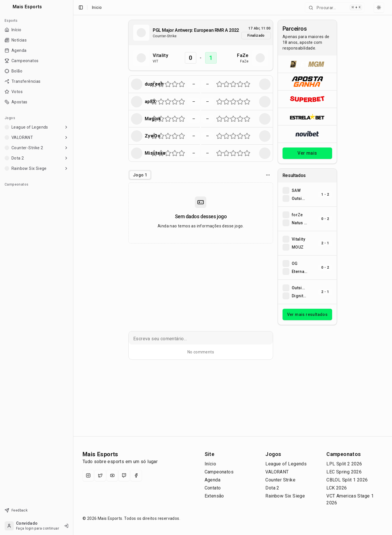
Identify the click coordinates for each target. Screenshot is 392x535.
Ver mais (307, 153)
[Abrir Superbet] (307, 99)
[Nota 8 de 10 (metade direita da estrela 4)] (177, 84)
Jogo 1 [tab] (140, 175)
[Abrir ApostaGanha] (307, 81)
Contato (213, 488)
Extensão (214, 496)
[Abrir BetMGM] (307, 64)
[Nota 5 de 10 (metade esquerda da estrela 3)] (166, 84)
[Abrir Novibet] (307, 134)
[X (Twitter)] (100, 475)
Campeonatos (219, 472)
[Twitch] (124, 475)
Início (210, 464)
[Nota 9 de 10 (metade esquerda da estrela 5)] (180, 84)
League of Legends (286, 464)
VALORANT (277, 472)
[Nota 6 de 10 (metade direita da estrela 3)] (170, 84)
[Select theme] (379, 7)
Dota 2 (272, 488)
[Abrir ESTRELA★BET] (307, 116)
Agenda (212, 480)
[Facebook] (136, 475)
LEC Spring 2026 (344, 472)
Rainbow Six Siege (285, 496)
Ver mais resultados (307, 314)
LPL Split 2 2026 (344, 464)
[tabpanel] (201, 213)
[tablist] (140, 175)
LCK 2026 (337, 488)
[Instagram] (88, 475)
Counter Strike (280, 480)
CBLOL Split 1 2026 (347, 480)
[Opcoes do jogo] (268, 175)
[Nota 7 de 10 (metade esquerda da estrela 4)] (173, 84)
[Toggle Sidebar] (71, 267)
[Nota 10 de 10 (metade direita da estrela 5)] (183, 84)
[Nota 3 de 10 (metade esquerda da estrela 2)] (159, 84)
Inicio (97, 7)
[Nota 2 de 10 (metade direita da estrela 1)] (156, 84)
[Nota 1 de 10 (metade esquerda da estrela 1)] (152, 84)
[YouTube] (112, 475)
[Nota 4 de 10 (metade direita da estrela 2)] (163, 84)
